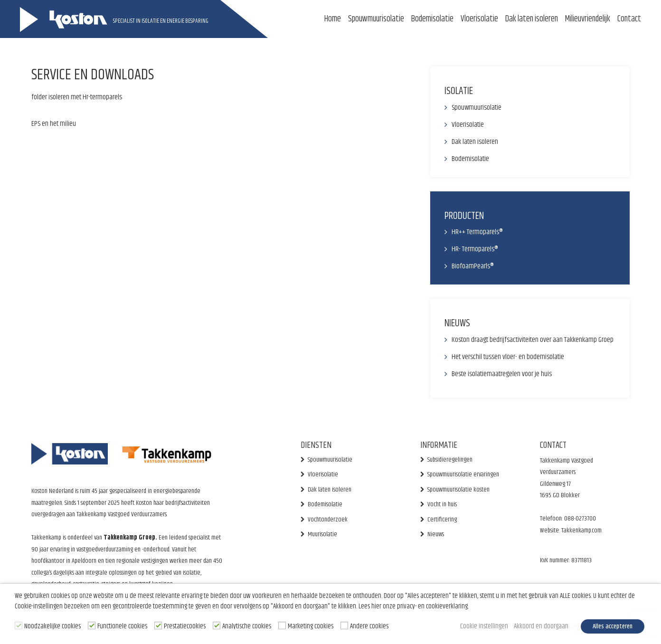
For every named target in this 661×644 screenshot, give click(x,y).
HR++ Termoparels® (477, 232)
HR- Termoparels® (475, 249)
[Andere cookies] (344, 626)
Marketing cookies (311, 627)
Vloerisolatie (479, 19)
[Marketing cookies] (282, 626)
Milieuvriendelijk (588, 19)
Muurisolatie (322, 534)
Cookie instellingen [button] (480, 627)
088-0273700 (580, 519)
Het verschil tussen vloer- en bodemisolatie (508, 357)
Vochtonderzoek (328, 520)
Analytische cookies (247, 627)
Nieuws (436, 534)
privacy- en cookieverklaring (432, 607)
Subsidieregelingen (450, 460)
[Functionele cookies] (92, 626)
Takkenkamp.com (581, 530)
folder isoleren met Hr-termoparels (77, 97)
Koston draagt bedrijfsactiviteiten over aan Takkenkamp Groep (533, 340)
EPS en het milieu (54, 124)
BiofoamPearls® (473, 266)
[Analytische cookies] (217, 626)
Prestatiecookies (185, 627)
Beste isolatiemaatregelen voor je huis (502, 374)
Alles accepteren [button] (612, 627)
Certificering (442, 520)
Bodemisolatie (432, 19)
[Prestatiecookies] (158, 626)
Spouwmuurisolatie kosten (458, 490)
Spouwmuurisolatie (376, 19)
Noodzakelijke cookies (52, 627)
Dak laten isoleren (532, 19)
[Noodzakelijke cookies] (19, 626)
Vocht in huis (442, 504)
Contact (629, 19)
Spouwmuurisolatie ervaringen (463, 474)
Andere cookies (369, 627)
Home (333, 19)
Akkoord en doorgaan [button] (539, 627)
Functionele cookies (122, 627)
